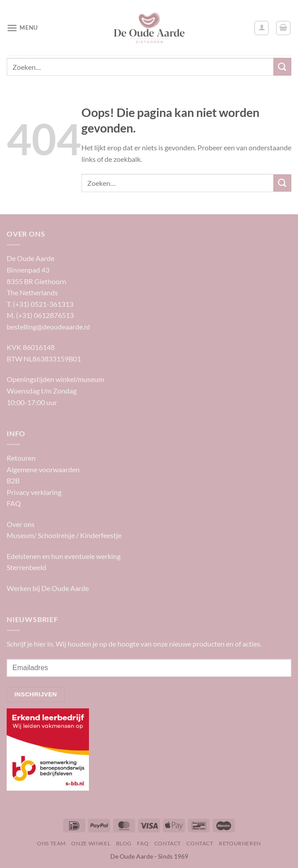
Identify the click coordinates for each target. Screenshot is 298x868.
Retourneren (240, 843)
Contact (168, 843)
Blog (124, 843)
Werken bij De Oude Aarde (48, 588)
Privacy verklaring (34, 492)
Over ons (21, 524)
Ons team (51, 843)
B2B (13, 480)
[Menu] (22, 28)
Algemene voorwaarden (43, 469)
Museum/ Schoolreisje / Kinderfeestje (64, 535)
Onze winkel (91, 843)
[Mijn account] (262, 28)
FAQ (14, 503)
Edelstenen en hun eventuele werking (64, 556)
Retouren (21, 458)
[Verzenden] (282, 66)
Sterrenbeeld (26, 567)
